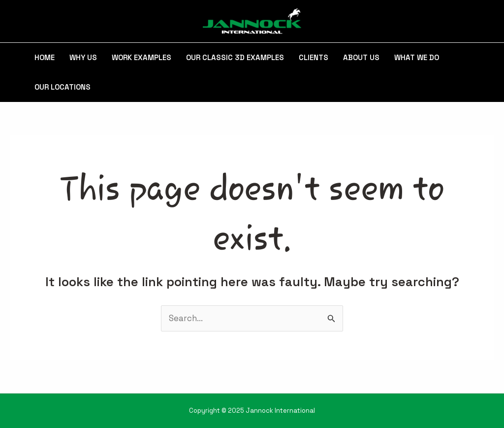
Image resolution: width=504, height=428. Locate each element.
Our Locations (63, 87)
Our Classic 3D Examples (235, 57)
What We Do (417, 57)
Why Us (83, 57)
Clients (314, 57)
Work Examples (142, 57)
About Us (361, 57)
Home (45, 57)
